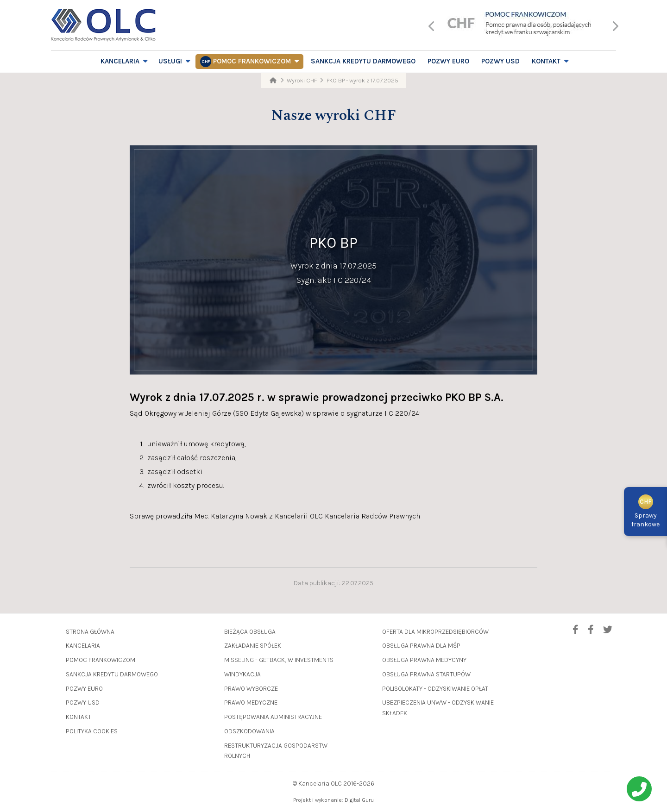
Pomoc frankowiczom (252, 61)
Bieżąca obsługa (250, 632)
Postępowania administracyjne (273, 717)
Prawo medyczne (251, 703)
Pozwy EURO (448, 61)
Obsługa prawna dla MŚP (421, 646)
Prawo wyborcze (251, 689)
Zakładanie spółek (253, 646)
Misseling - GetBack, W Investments (279, 660)
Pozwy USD (500, 61)
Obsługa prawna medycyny (424, 660)
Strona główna (90, 632)
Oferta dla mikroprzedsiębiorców (435, 632)
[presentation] (432, 27)
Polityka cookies (92, 731)
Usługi (170, 61)
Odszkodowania (249, 731)
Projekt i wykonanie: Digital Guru (333, 800)
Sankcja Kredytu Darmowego (363, 61)
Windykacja (242, 674)
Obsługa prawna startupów (426, 674)
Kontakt (546, 61)
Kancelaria (120, 61)
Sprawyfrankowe (645, 513)
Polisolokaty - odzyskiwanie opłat (435, 689)
